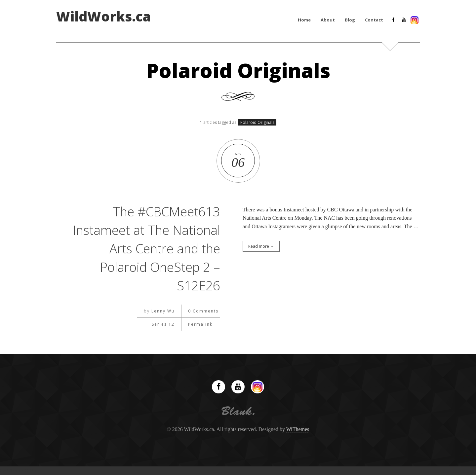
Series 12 (163, 324)
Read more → (261, 246)
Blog (350, 20)
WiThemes (298, 429)
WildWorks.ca (104, 17)
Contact (374, 20)
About (328, 20)
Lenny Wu (163, 311)
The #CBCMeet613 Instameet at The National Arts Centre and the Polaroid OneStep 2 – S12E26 (146, 248)
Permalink (200, 324)
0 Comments (203, 311)
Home (304, 20)
